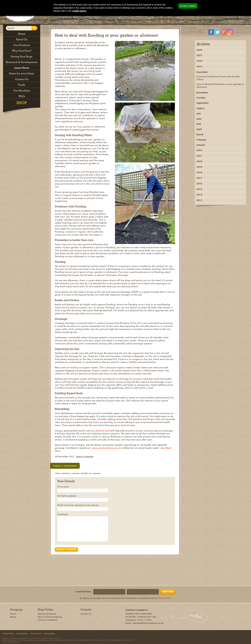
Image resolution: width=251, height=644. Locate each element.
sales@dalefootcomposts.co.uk (148, 623)
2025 (199, 55)
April (199, 129)
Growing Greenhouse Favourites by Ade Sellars (218, 78)
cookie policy (79, 11)
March (200, 134)
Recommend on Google (212, 212)
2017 (199, 178)
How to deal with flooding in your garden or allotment (220, 86)
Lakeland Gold (102, 431)
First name (63, 487)
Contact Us (86, 614)
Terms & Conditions (48, 620)
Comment (63, 514)
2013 (199, 200)
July (199, 114)
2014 (199, 195)
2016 (199, 184)
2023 (199, 67)
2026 (199, 50)
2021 (199, 156)
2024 (199, 61)
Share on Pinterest (216, 212)
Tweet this (221, 212)
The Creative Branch (12, 642)
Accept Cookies (188, 6)
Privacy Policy (165, 598)
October (201, 98)
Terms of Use (36, 634)
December (202, 72)
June (199, 119)
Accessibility (49, 634)
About (13, 617)
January (201, 145)
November (202, 93)
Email (78, 505)
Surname (67, 496)
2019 (199, 167)
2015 (199, 189)
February (201, 140)
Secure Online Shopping (50, 617)
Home (13, 614)
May (199, 124)
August (200, 108)
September (202, 103)
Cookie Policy (22, 634)
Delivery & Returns (47, 614)
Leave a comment (85, 456)
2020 (199, 161)
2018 (199, 172)
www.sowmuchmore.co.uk (106, 448)
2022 (199, 150)
